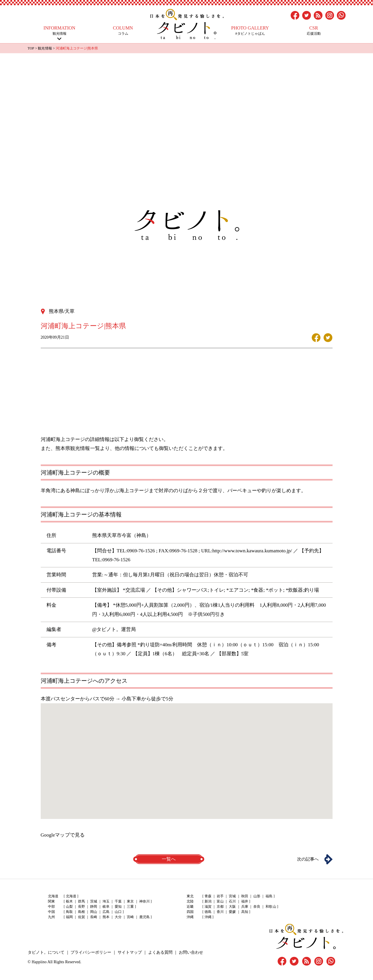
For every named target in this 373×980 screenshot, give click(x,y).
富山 (220, 902)
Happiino (39, 962)
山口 (118, 912)
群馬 (81, 902)
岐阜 (106, 907)
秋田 (244, 896)
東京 (130, 902)
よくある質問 (159, 952)
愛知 (118, 907)
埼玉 (106, 902)
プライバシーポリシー (90, 952)
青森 (208, 896)
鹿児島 (144, 917)
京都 (220, 907)
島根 (81, 912)
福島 (269, 896)
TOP (31, 48)
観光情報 (60, 31)
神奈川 (144, 902)
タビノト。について (46, 952)
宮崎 (130, 917)
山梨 (69, 907)
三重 (130, 907)
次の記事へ (307, 859)
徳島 (208, 912)
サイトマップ (129, 952)
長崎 (94, 917)
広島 (106, 912)
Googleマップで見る (63, 835)
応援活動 (314, 31)
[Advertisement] (187, 97)
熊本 (106, 917)
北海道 (71, 896)
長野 (81, 907)
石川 (232, 902)
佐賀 (81, 917)
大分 (118, 917)
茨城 (94, 902)
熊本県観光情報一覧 (78, 448)
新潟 (208, 902)
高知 (244, 912)
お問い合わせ (190, 952)
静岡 (94, 907)
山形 (257, 896)
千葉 (118, 902)
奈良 (257, 907)
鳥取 (69, 912)
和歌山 (270, 907)
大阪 (232, 907)
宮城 (232, 896)
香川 (220, 912)
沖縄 (208, 917)
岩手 (220, 896)
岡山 (94, 912)
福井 (244, 902)
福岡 (69, 917)
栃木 (69, 902)
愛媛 (232, 912)
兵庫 (244, 907)
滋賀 (208, 907)
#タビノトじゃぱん (250, 31)
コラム (123, 31)
